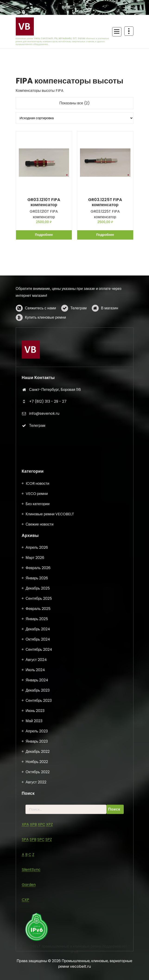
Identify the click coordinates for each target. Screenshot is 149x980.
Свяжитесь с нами (41, 338)
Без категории (38, 931)
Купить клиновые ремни (46, 347)
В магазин (110, 338)
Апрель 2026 (37, 975)
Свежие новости (40, 952)
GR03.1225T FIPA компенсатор (105, 202)
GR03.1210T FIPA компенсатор (44, 202)
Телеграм (79, 338)
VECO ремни (37, 921)
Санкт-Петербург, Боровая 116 (55, 476)
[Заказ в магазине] (75, 118)
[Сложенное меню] (117, 32)
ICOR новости (38, 911)
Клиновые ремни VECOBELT (50, 942)
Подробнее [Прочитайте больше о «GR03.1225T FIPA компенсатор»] (105, 235)
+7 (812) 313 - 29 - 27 (48, 488)
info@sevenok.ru (44, 500)
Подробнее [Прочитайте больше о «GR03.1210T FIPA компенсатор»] (44, 235)
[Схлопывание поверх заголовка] (129, 31)
